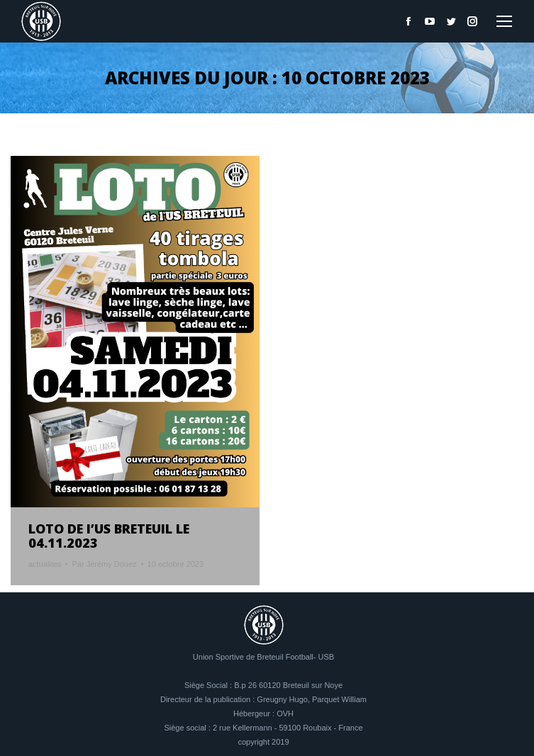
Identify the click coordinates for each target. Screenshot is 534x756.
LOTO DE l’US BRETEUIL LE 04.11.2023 (109, 536)
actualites (45, 564)
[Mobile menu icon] (504, 21)
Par (104, 564)
